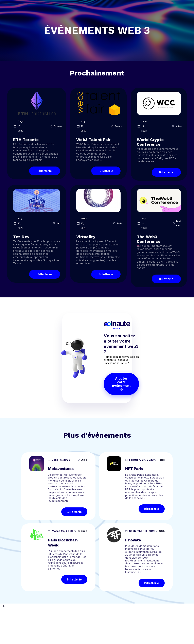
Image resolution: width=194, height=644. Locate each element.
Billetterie (74, 512)
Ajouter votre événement (121, 383)
